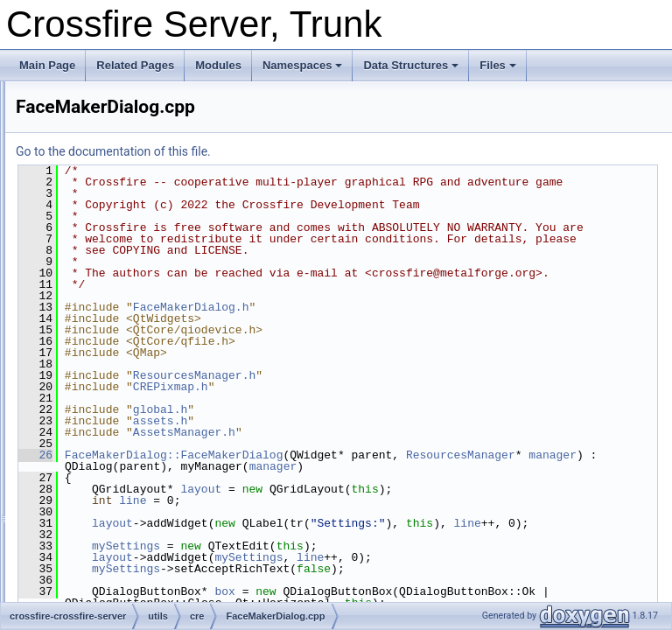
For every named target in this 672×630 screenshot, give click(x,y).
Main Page (47, 65)
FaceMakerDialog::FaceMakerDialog (393, 500)
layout (420, 546)
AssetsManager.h (403, 478)
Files (498, 65)
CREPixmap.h (389, 432)
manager (430, 512)
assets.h (379, 466)
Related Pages (135, 65)
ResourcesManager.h (413, 421)
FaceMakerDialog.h (410, 353)
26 (254, 500)
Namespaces (303, 65)
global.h (379, 455)
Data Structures (411, 65)
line (351, 557)
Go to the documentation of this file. (332, 151)
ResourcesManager (338, 512)
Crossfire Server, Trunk (70, 95)
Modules (218, 65)
